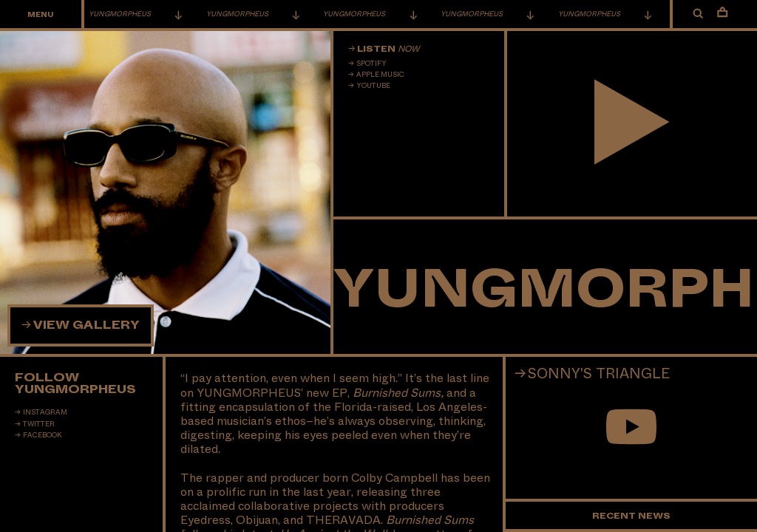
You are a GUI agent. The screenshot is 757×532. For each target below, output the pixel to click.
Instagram (45, 412)
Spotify (371, 64)
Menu (41, 15)
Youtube (373, 86)
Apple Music (380, 75)
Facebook (43, 435)
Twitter (39, 424)
